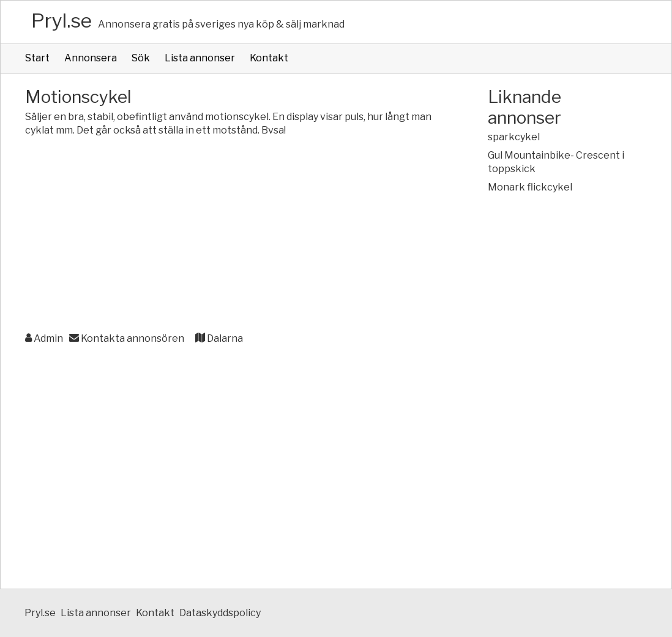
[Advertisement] (232, 235)
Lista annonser (200, 58)
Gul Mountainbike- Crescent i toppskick (556, 162)
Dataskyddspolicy (220, 613)
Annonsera (91, 58)
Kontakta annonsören (127, 338)
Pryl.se (62, 21)
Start (37, 58)
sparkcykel (514, 137)
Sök (141, 58)
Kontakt (269, 58)
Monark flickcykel (530, 187)
